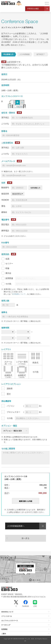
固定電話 (5, 224)
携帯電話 (5, 231)
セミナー (9, 264)
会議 (7, 259)
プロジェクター (13, 412)
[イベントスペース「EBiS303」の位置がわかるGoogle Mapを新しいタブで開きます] (26, 569)
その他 (8, 284)
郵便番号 (5, 188)
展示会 (8, 273)
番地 (3, 206)
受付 (9, 394)
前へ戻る (26, 538)
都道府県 (5, 194)
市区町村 (5, 200)
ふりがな (5, 124)
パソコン (11, 406)
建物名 (4, 212)
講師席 (10, 389)
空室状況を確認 (33, 9)
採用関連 (9, 278)
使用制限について (19, 294)
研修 (7, 268)
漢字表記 (5, 117)
